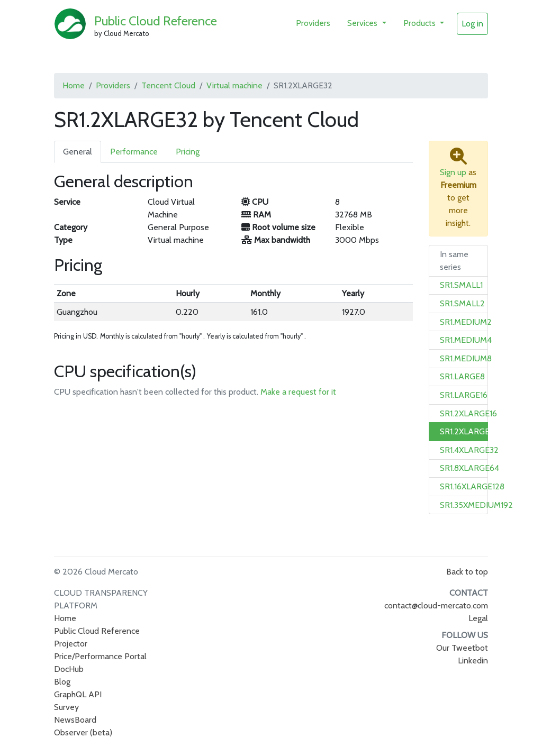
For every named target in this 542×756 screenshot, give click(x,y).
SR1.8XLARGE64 (469, 468)
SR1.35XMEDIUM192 (476, 505)
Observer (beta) (83, 732)
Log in (472, 24)
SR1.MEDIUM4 (466, 340)
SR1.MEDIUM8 (466, 358)
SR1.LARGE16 (464, 395)
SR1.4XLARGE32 (469, 450)
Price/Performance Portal (100, 656)
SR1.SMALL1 (461, 285)
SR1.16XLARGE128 (472, 486)
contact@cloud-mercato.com (436, 605)
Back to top (467, 572)
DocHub (69, 669)
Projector (71, 644)
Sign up (453, 172)
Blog (62, 682)
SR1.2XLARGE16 (468, 413)
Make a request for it (298, 392)
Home (74, 85)
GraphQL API (78, 694)
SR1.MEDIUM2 (466, 322)
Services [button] (363, 23)
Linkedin (473, 661)
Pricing (188, 152)
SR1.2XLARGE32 (469, 431)
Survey (66, 707)
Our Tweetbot (462, 648)
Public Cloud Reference (156, 21)
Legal (478, 618)
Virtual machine (234, 85)
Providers (313, 23)
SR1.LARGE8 (462, 376)
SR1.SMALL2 (462, 303)
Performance (134, 152)
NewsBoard (75, 720)
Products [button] (421, 23)
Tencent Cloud (168, 85)
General (78, 152)
